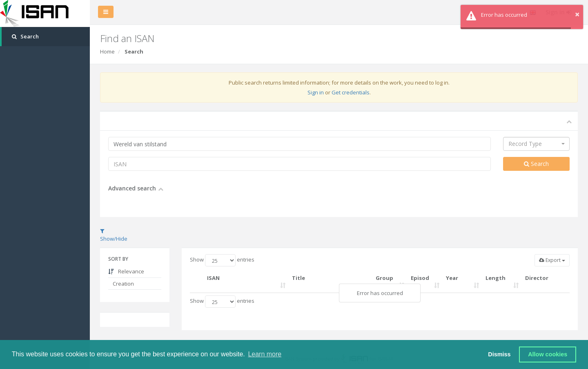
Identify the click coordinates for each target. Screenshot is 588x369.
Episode (420, 282)
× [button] (577, 14)
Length (496, 278)
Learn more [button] (265, 354)
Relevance (126, 271)
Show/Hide (114, 235)
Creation (123, 284)
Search (536, 164)
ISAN (213, 278)
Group (384, 278)
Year (452, 278)
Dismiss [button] (499, 354)
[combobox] (536, 144)
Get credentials (351, 92)
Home (107, 51)
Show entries (222, 260)
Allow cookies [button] (548, 354)
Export (552, 260)
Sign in (316, 92)
